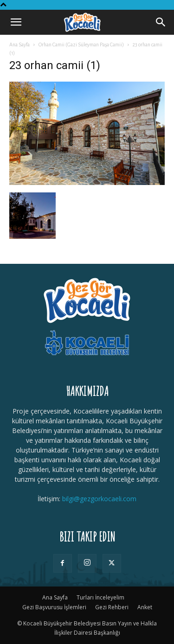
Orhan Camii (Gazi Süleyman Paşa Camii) (81, 45)
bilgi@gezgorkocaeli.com (99, 499)
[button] (16, 22)
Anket (145, 607)
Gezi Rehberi (112, 607)
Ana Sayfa (19, 45)
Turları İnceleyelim (100, 597)
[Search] (161, 22)
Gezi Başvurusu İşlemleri (54, 607)
